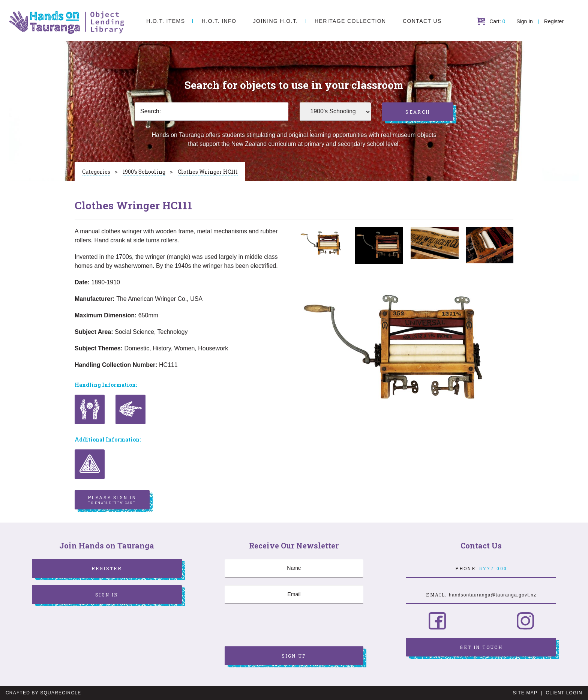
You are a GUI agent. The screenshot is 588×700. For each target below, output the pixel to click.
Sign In (525, 21)
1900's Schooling (144, 172)
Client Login (564, 693)
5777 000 (493, 568)
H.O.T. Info (219, 21)
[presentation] (282, 626)
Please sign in (112, 500)
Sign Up (294, 656)
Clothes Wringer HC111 (208, 172)
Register (554, 21)
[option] (324, 243)
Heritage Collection (350, 21)
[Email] (294, 595)
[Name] (294, 568)
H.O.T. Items (166, 21)
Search (418, 112)
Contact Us (422, 21)
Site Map (525, 693)
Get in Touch (481, 647)
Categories (96, 172)
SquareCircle (61, 693)
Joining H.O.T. (276, 21)
